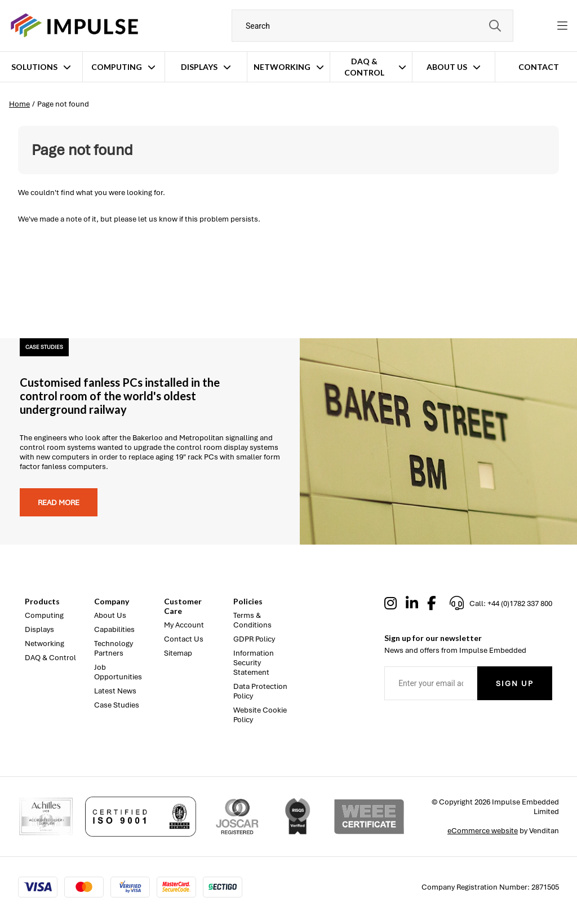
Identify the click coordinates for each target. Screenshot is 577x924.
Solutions (34, 67)
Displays (199, 67)
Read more (59, 503)
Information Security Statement (254, 663)
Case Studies (117, 705)
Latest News (115, 691)
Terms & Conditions (252, 620)
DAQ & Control (364, 67)
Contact (539, 67)
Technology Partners (114, 648)
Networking (282, 67)
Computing (117, 67)
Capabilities (114, 629)
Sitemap (178, 653)
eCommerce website (483, 831)
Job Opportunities (118, 672)
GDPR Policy (254, 639)
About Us (447, 67)
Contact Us (184, 639)
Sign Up (515, 684)
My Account (184, 625)
